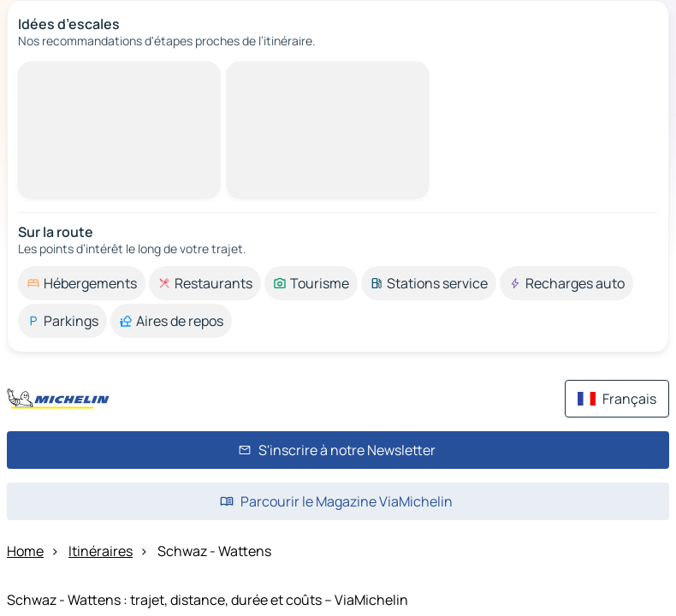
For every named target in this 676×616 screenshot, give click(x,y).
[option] (82, 283)
